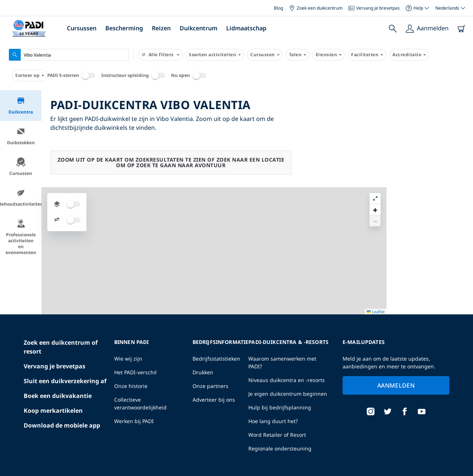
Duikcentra (21, 106)
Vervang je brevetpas (374, 8)
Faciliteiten (367, 55)
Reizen (161, 28)
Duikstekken (21, 136)
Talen (298, 55)
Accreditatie (409, 55)
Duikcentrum (198, 28)
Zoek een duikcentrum (316, 8)
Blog (278, 8)
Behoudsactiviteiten (21, 198)
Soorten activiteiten (215, 55)
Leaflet (462, 470)
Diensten (329, 55)
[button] (462, 113)
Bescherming (124, 28)
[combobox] (69, 55)
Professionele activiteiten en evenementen (21, 237)
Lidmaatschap (246, 28)
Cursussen (82, 28)
